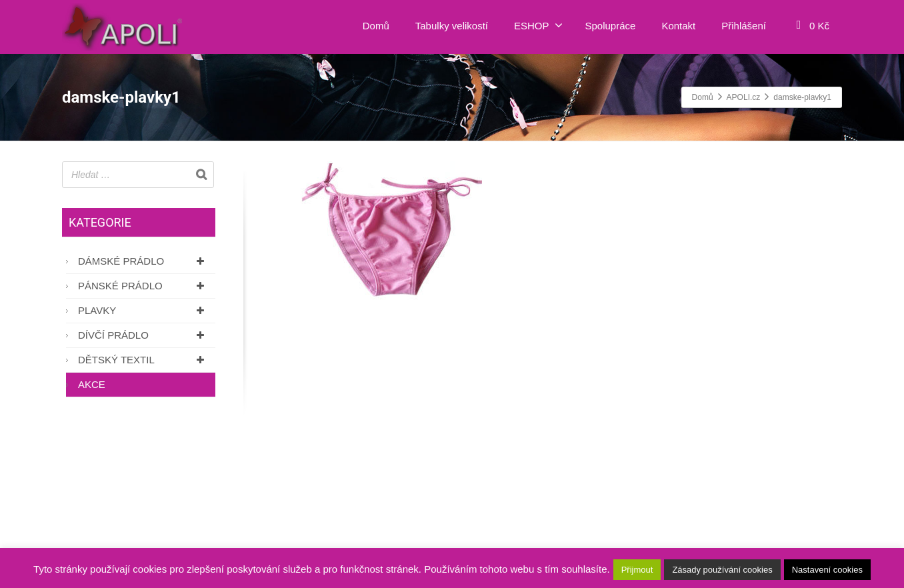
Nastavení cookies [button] (827, 570)
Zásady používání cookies (722, 570)
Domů (376, 26)
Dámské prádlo (143, 261)
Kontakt (678, 26)
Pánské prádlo (143, 286)
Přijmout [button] (637, 570)
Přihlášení (744, 26)
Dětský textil (143, 360)
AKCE (92, 384)
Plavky (143, 310)
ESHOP (538, 25)
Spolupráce (611, 26)
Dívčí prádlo (143, 335)
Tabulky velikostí (452, 26)
